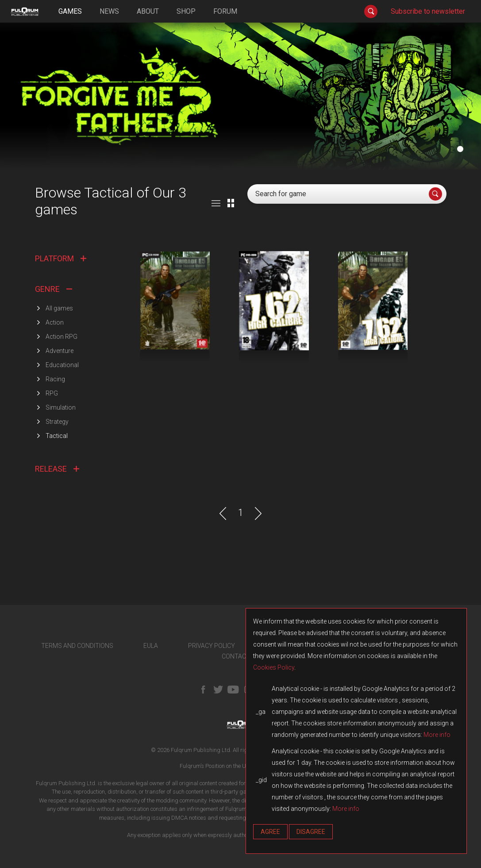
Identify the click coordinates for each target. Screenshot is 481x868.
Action (55, 322)
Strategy (57, 422)
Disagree (311, 832)
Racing (55, 379)
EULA (151, 646)
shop (186, 11)
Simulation (61, 407)
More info (437, 735)
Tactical (57, 436)
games (70, 11)
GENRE (54, 289)
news (109, 11)
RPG (52, 393)
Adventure (60, 351)
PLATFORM (61, 258)
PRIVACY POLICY (212, 646)
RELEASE (57, 469)
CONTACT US (240, 656)
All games (59, 308)
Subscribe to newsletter (428, 11)
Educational (62, 365)
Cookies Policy (274, 667)
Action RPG (62, 337)
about (148, 11)
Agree (270, 832)
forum (225, 11)
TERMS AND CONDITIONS (77, 646)
